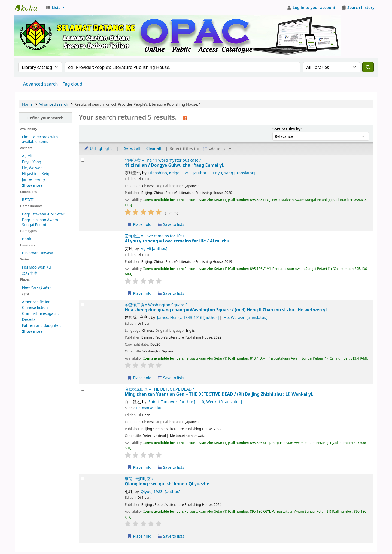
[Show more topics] (32, 331)
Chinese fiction (35, 307)
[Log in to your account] (311, 8)
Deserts (29, 319)
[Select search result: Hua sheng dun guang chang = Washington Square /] (83, 304)
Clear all (154, 148)
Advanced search (40, 84)
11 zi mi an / (174, 165)
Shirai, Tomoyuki (172, 402)
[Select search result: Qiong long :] (83, 478)
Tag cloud (72, 84)
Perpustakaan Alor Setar (43, 214)
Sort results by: (287, 129)
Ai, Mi (27, 156)
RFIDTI (28, 200)
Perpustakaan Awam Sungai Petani (40, 222)
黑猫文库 (30, 273)
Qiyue (161, 491)
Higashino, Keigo (37, 174)
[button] (55, 8)
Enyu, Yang (32, 162)
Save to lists (171, 224)
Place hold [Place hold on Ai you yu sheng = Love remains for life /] (139, 293)
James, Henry (34, 179)
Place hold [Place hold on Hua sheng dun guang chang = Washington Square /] (139, 378)
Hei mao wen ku (149, 408)
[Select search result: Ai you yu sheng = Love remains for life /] (83, 235)
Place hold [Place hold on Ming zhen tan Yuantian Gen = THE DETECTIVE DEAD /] (139, 467)
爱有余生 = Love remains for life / (154, 236)
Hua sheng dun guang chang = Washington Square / (226, 310)
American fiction (36, 302)
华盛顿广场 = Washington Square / (156, 305)
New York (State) (36, 287)
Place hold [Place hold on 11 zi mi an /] (139, 224)
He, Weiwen (32, 168)
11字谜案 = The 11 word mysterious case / (163, 160)
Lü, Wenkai (221, 402)
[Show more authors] (32, 185)
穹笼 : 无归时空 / (139, 479)
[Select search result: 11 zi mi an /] (83, 160)
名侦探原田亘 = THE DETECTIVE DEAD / (159, 389)
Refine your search (45, 118)
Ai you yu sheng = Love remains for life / (178, 241)
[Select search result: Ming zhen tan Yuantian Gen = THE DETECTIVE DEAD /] (83, 389)
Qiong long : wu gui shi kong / (167, 484)
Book (27, 239)
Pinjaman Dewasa (38, 253)
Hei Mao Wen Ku (37, 267)
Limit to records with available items (40, 139)
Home (27, 104)
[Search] (368, 67)
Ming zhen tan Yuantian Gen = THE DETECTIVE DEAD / (219, 394)
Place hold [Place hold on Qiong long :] (139, 536)
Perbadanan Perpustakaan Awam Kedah (29, 8)
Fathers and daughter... (42, 325)
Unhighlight (98, 148)
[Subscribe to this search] (185, 118)
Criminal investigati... (40, 313)
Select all (132, 148)
